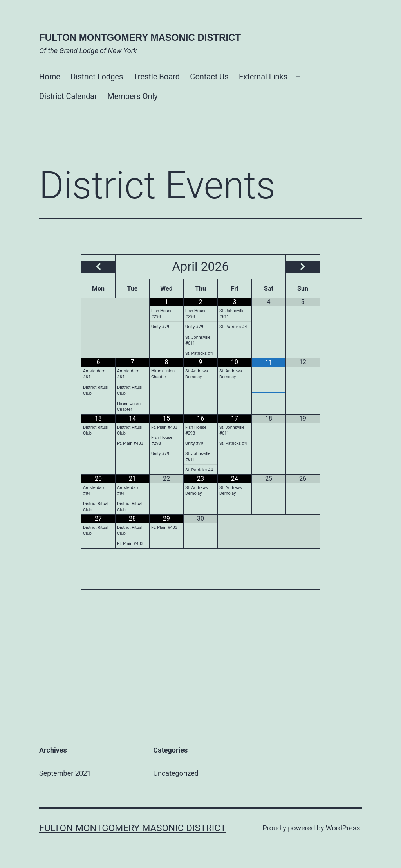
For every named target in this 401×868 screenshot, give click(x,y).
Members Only (133, 96)
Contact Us (209, 77)
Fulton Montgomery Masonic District (140, 37)
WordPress (343, 828)
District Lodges (97, 77)
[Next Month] (303, 267)
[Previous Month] (98, 267)
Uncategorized (176, 773)
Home (50, 77)
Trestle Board (157, 77)
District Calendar (68, 96)
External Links (263, 77)
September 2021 (65, 773)
